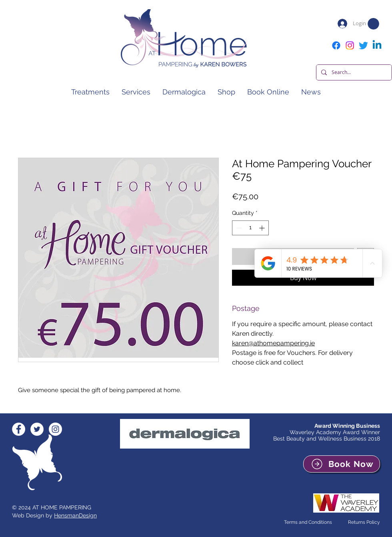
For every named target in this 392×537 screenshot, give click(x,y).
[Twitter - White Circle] (37, 429)
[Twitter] (363, 45)
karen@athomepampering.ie (273, 343)
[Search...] (353, 72)
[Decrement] (238, 228)
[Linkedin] (377, 45)
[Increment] (263, 228)
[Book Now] (342, 464)
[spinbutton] (250, 228)
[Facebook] (336, 45)
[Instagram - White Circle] (55, 429)
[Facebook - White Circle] (19, 429)
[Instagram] (350, 45)
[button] (373, 24)
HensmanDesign (75, 515)
